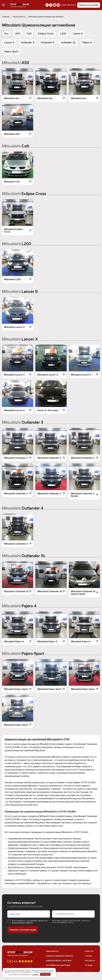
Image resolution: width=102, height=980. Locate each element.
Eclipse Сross (46, 34)
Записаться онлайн (89, 5)
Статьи (88, 956)
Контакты (90, 961)
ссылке (35, 974)
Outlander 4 (48, 42)
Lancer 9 (78, 34)
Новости (89, 951)
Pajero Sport (11, 52)
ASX (18, 34)
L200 (63, 34)
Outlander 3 (28, 42)
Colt (29, 34)
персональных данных (22, 922)
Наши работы (19, 17)
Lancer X (9, 42)
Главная (6, 17)
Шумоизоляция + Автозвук (59, 961)
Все (6, 34)
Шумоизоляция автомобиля (59, 956)
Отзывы (89, 965)
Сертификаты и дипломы (58, 965)
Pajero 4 (87, 42)
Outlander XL (68, 42)
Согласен (45, 974)
